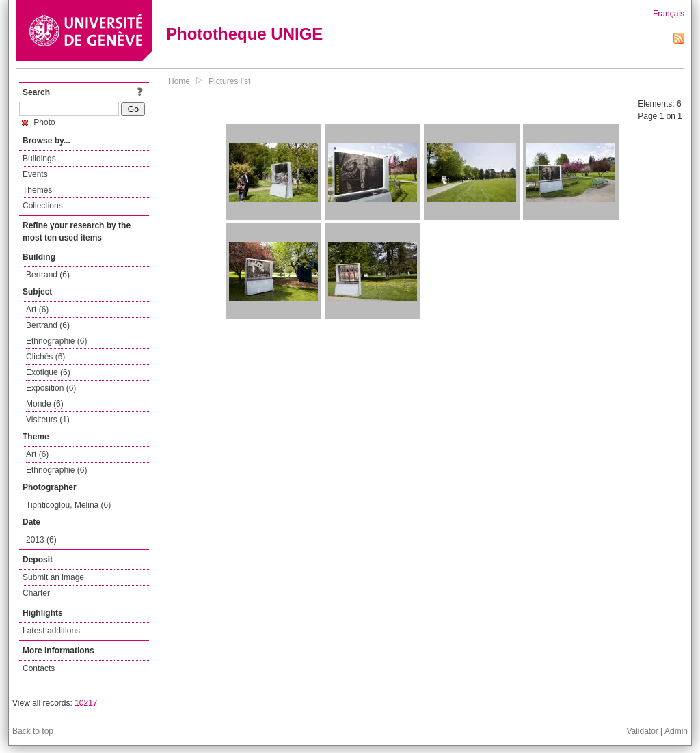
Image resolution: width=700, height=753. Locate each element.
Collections (43, 206)
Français (669, 14)
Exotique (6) (48, 372)
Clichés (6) (45, 357)
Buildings (39, 159)
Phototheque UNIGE (244, 34)
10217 (86, 703)
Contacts (39, 668)
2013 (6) (41, 540)
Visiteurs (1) (48, 420)
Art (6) (37, 310)
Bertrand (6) (48, 275)
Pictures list (229, 81)
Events (35, 174)
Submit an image (53, 577)
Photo (39, 122)
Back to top (33, 731)
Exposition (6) (51, 388)
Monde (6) (45, 404)
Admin (676, 731)
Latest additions (51, 631)
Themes (37, 190)
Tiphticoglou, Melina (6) (68, 505)
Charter (36, 593)
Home (179, 81)
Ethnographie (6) (56, 341)
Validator (642, 731)
